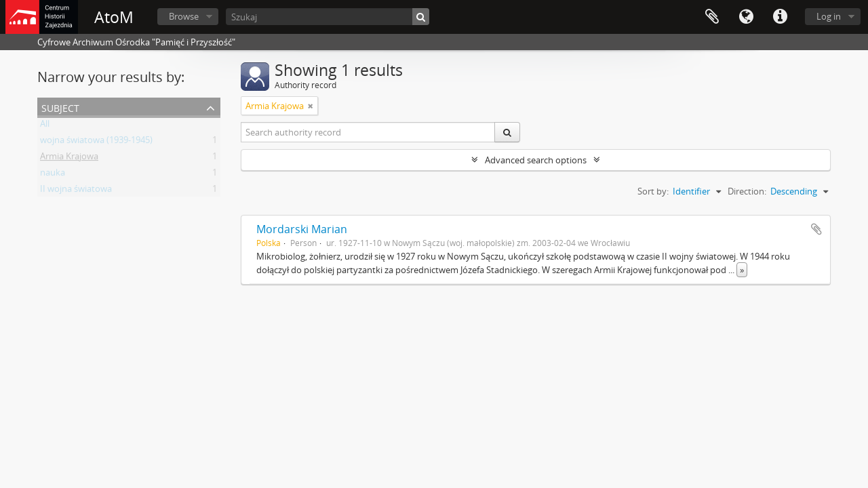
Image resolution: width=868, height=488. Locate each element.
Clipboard (712, 17)
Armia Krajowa (69, 159)
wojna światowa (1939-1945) (96, 142)
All (45, 126)
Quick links (780, 17)
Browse (184, 16)
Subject (60, 107)
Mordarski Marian (302, 229)
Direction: (747, 191)
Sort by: (653, 191)
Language (746, 17)
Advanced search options (536, 160)
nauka (53, 175)
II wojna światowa (76, 191)
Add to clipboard (816, 229)
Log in (829, 16)
